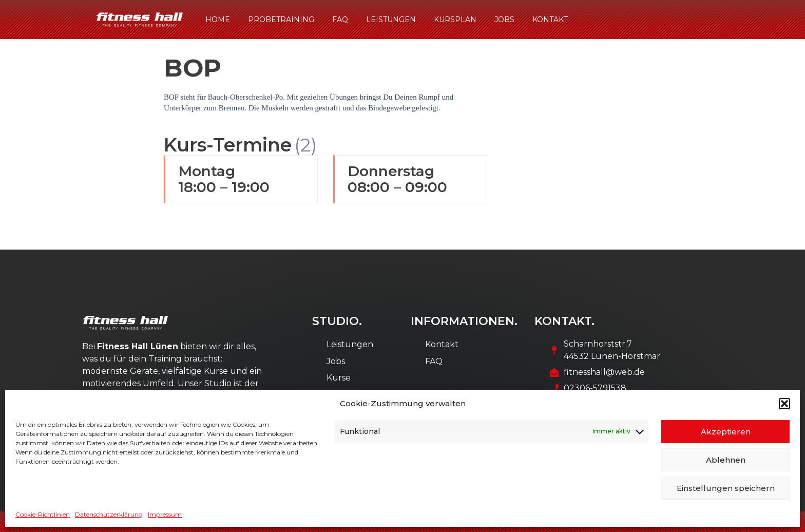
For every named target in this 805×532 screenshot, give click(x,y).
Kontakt (550, 20)
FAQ (340, 20)
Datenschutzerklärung (109, 514)
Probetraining (281, 20)
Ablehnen (726, 460)
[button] (784, 404)
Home (218, 20)
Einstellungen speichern (726, 488)
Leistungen (391, 20)
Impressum (165, 514)
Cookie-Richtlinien (43, 514)
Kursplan (455, 20)
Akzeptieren (726, 432)
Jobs (504, 20)
